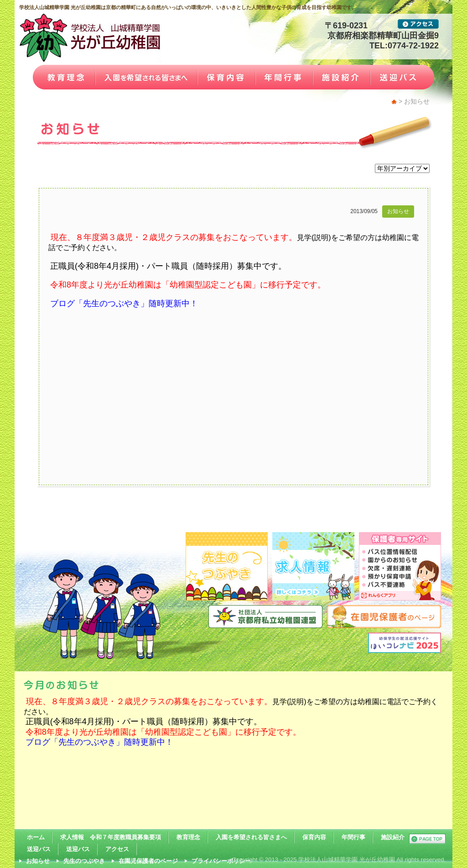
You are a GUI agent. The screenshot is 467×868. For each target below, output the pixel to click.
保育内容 (314, 837)
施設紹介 (393, 837)
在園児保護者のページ (148, 861)
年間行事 (353, 837)
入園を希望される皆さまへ (251, 837)
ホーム (36, 837)
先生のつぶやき (84, 861)
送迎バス (39, 849)
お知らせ (398, 211)
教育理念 (188, 837)
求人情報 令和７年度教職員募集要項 (111, 837)
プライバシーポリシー (221, 861)
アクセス (117, 849)
